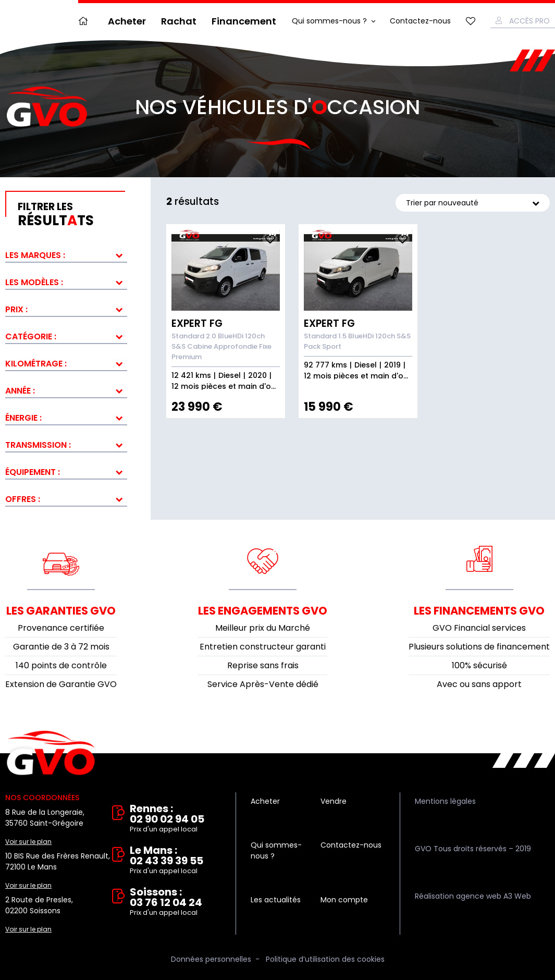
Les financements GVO (479, 611)
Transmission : (38, 445)
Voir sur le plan (28, 842)
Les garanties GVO (61, 611)
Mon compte (344, 900)
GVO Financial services (479, 628)
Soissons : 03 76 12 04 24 (175, 902)
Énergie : (23, 418)
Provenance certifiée (61, 628)
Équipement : (33, 472)
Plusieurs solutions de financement (479, 647)
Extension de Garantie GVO (61, 684)
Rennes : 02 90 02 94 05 (175, 819)
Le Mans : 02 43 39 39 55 (175, 861)
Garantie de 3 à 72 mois (61, 647)
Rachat (179, 21)
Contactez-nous (420, 21)
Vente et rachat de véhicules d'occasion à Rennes (51, 753)
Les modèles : (34, 282)
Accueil (85, 21)
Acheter (127, 21)
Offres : (23, 499)
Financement (244, 21)
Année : (20, 391)
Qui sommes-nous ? (329, 21)
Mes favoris (471, 21)
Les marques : (35, 255)
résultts (72, 215)
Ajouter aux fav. (270, 239)
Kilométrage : (36, 364)
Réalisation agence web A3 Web (473, 896)
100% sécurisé (479, 665)
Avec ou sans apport (479, 684)
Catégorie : (31, 336)
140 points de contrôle (61, 665)
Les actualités (276, 900)
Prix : (16, 309)
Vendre (334, 801)
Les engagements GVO (263, 611)
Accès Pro (529, 21)
